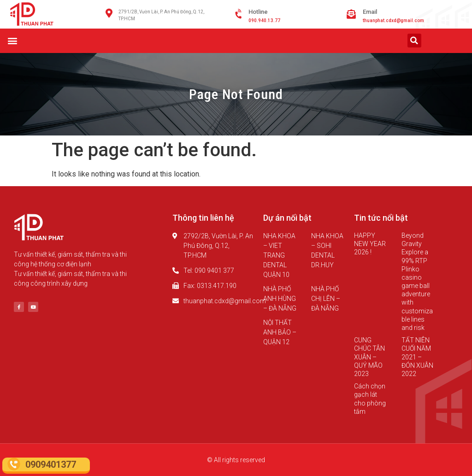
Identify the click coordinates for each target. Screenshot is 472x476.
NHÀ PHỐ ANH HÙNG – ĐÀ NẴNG (280, 299)
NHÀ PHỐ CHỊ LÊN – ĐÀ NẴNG (326, 299)
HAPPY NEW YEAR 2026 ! (370, 244)
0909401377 (51, 464)
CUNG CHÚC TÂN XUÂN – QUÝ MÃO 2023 (369, 357)
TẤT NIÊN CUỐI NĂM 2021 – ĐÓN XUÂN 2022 (417, 357)
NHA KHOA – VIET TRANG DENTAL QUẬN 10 (279, 255)
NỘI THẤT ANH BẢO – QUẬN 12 (280, 332)
